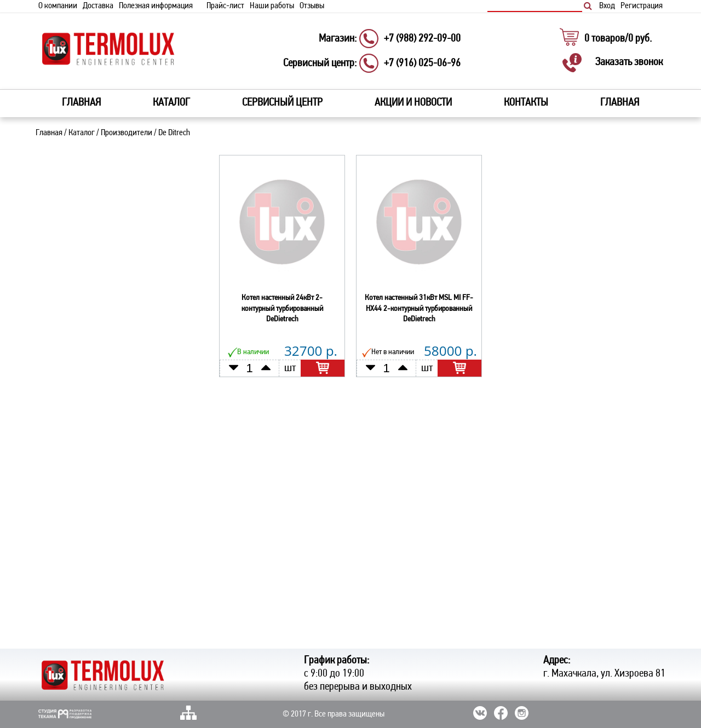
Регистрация (642, 6)
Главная (81, 103)
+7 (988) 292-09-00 (422, 39)
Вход (607, 6)
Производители (127, 133)
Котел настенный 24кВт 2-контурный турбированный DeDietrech (282, 309)
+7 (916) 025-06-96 (422, 63)
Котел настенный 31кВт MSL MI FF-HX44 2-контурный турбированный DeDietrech (419, 309)
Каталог (82, 133)
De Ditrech (174, 133)
